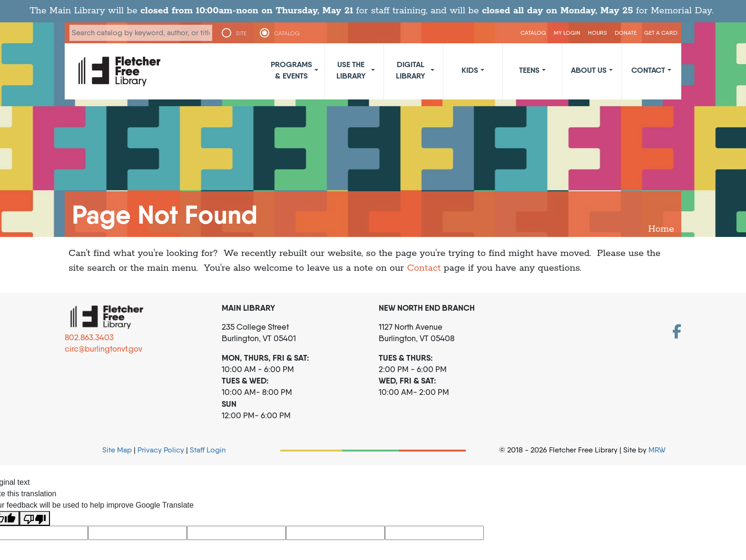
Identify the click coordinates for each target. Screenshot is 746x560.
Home (661, 229)
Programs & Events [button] (291, 70)
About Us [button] (589, 70)
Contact (424, 268)
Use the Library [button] (351, 70)
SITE (241, 33)
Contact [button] (648, 70)
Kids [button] (470, 70)
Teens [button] (529, 70)
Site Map (117, 450)
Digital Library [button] (411, 70)
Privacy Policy (161, 450)
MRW (657, 450)
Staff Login (208, 450)
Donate (626, 33)
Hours (598, 33)
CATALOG (287, 33)
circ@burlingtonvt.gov (103, 349)
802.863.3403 (89, 337)
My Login (567, 33)
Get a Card (661, 33)
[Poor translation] (35, 518)
